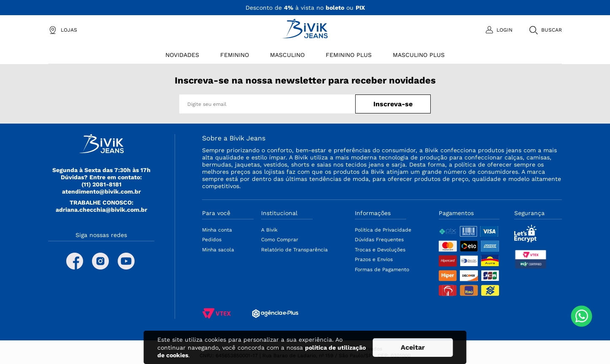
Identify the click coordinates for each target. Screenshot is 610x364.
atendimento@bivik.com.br (101, 191)
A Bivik (269, 230)
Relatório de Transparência (294, 250)
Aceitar (413, 347)
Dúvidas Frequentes (379, 240)
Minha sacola (218, 250)
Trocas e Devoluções (380, 250)
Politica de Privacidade (383, 230)
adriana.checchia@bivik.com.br (101, 210)
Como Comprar (280, 240)
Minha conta (217, 230)
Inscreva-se (393, 104)
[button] (545, 30)
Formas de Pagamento (382, 270)
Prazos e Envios (374, 259)
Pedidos (212, 240)
